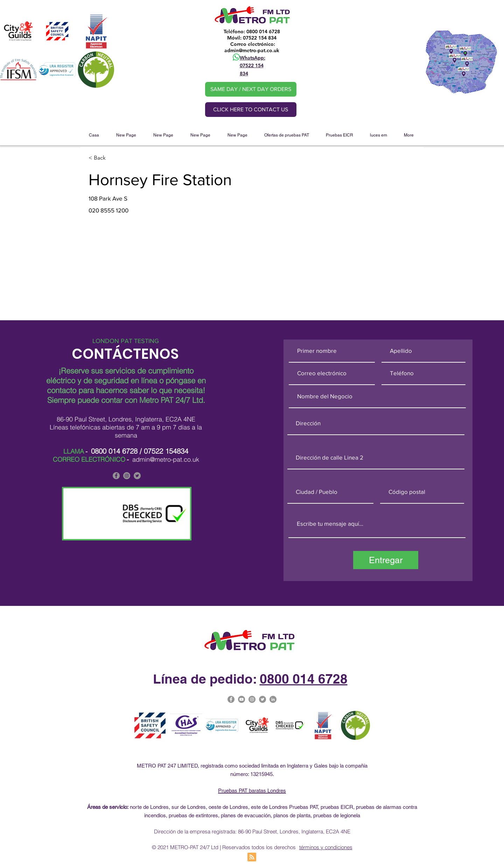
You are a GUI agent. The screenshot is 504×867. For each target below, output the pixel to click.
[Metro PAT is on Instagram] (127, 476)
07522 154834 (166, 451)
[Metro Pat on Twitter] (262, 699)
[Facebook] (116, 476)
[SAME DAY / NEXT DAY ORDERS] (251, 89)
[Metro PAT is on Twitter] (137, 476)
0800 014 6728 (114, 451)
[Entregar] (386, 560)
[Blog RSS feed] (252, 857)
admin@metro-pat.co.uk (252, 50)
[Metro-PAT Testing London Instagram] (252, 699)
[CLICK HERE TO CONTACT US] (251, 110)
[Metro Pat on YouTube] (241, 699)
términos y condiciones (326, 847)
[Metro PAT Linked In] (273, 699)
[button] (287, 135)
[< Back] (113, 158)
